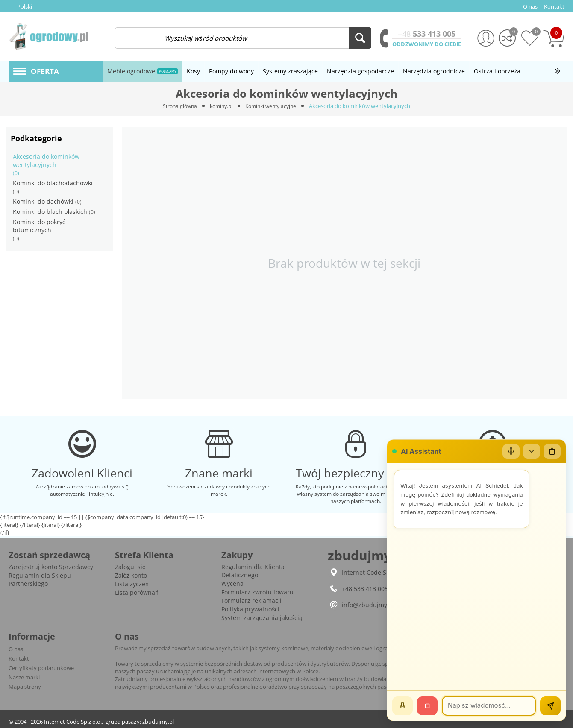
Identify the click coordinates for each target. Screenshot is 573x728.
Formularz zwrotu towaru (257, 592)
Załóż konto (131, 575)
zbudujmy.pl (158, 722)
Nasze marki (24, 677)
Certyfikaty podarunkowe (41, 668)
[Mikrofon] (511, 451)
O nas (16, 649)
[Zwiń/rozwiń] (532, 451)
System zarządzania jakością (262, 618)
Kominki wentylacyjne (273, 106)
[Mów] (403, 706)
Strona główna (176, 106)
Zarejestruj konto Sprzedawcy (51, 567)
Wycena (232, 583)
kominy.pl (220, 106)
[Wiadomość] (489, 706)
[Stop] (427, 706)
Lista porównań (137, 592)
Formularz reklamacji (251, 601)
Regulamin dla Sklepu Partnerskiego (40, 579)
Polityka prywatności (250, 609)
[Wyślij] (550, 706)
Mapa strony (25, 687)
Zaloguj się (130, 567)
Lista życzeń (132, 584)
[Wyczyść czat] (552, 451)
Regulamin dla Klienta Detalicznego (253, 571)
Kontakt (19, 658)
